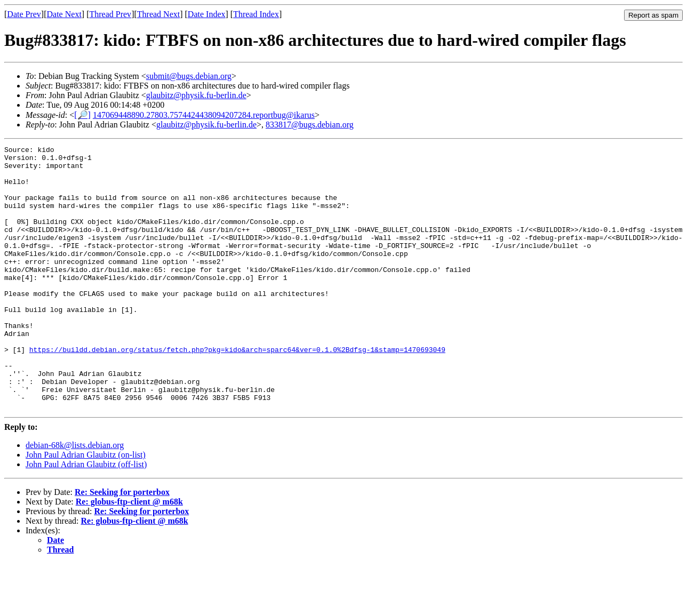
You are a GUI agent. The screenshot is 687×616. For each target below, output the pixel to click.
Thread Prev (110, 14)
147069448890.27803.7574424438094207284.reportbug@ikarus (204, 115)
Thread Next (158, 14)
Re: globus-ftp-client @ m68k (129, 554)
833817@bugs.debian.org (310, 125)
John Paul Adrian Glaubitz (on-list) (86, 507)
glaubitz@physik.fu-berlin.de (196, 95)
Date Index (207, 14)
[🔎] (82, 115)
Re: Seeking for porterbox (122, 545)
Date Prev (24, 14)
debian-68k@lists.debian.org (75, 498)
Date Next (64, 14)
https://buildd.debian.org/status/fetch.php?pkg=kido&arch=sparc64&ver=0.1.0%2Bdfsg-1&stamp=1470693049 (237, 391)
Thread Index (256, 14)
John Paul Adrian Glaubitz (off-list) (86, 517)
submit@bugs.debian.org (189, 76)
